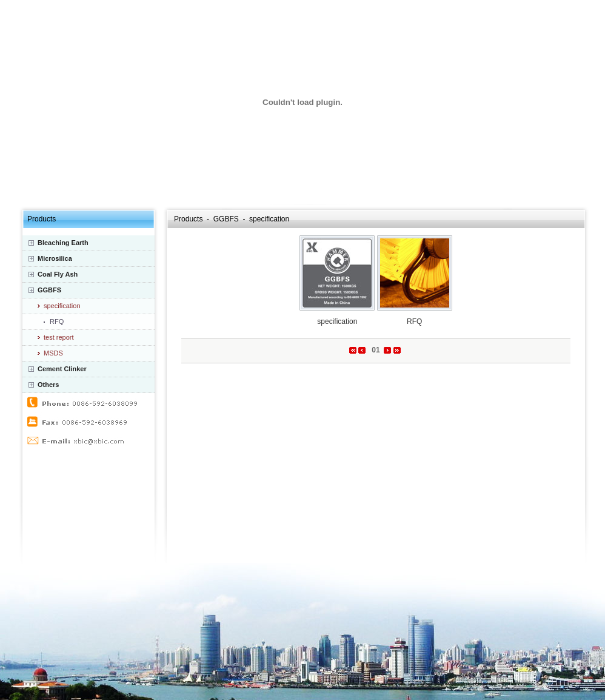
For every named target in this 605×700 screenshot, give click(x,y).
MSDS (53, 353)
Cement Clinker (62, 369)
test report (59, 337)
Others (48, 385)
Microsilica (55, 258)
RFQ (57, 321)
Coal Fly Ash (58, 274)
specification (62, 306)
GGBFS (49, 290)
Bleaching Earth (63, 243)
